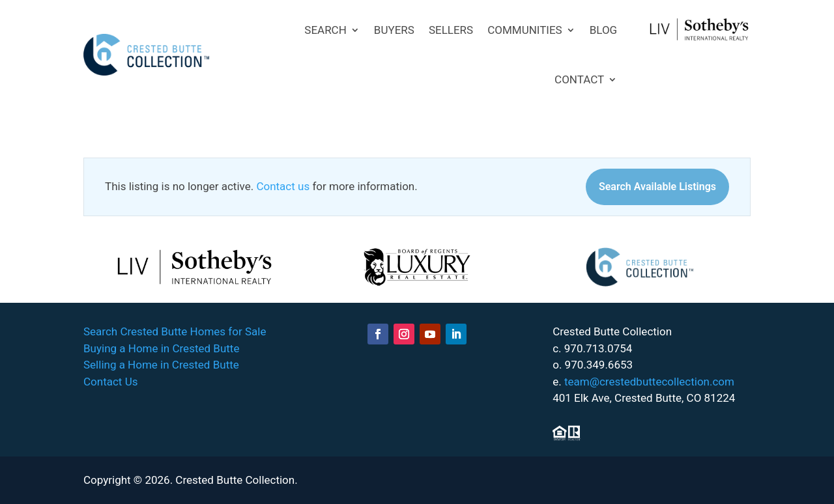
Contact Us (110, 382)
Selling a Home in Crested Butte (161, 365)
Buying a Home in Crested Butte (161, 348)
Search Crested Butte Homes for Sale (175, 331)
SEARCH (325, 30)
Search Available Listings (657, 187)
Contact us (283, 186)
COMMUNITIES (525, 30)
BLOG (603, 30)
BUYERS (394, 30)
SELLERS (451, 30)
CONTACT (579, 79)
